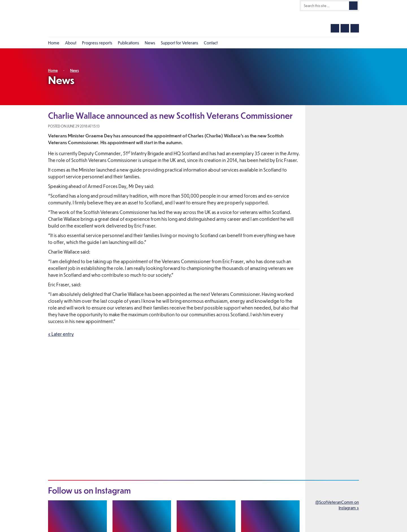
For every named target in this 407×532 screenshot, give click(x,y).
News (74, 70)
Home (53, 70)
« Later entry (61, 334)
